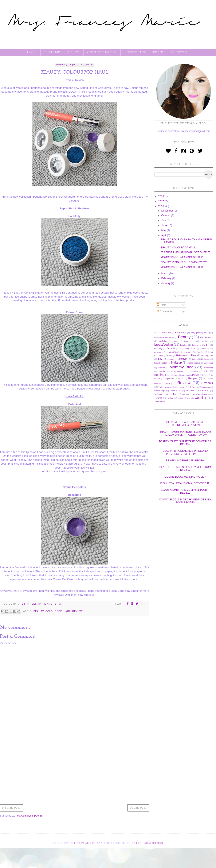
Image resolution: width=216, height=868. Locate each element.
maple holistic (194, 363)
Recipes (193, 378)
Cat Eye (206, 345)
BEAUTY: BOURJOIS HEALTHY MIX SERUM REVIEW (185, 469)
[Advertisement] (74, 770)
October (166, 216)
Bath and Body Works (164, 338)
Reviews (207, 383)
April (164, 235)
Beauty (39, 611)
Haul (67, 611)
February (167, 278)
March (165, 274)
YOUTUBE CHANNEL (102, 52)
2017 (161, 201)
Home (32, 52)
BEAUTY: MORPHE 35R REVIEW (185, 461)
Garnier (200, 352)
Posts (162, 305)
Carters (195, 345)
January (166, 283)
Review (77, 611)
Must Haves (177, 371)
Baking (207, 333)
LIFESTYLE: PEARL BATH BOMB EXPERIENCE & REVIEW (185, 424)
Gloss (170, 355)
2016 (161, 206)
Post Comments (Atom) (29, 816)
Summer (158, 394)
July (164, 220)
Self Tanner (193, 387)
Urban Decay (184, 398)
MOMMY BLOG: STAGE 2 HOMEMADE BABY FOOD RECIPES (185, 501)
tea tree (186, 394)
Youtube (158, 401)
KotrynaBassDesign (148, 843)
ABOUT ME (52, 52)
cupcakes (159, 352)
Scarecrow (179, 387)
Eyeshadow (173, 352)
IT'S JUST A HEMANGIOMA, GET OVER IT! (186, 252)
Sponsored (204, 391)
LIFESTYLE (179, 52)
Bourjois (205, 341)
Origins (185, 375)
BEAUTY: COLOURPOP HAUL (178, 248)
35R (156, 333)
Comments (164, 311)
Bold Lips (189, 341)
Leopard (170, 359)
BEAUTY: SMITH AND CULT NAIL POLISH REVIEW (185, 491)
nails (206, 371)
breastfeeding (164, 345)
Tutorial (158, 398)
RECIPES (159, 52)
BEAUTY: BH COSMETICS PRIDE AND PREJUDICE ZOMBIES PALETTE (185, 452)
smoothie (190, 391)
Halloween (181, 355)
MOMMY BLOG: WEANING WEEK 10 (182, 267)
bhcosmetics (207, 337)
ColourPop (54, 611)
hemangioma (207, 355)
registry (169, 383)
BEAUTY (73, 52)
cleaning (158, 348)
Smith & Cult (176, 391)
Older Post (138, 808)
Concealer (205, 348)
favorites (188, 352)
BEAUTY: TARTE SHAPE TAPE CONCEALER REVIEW (185, 443)
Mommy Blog (181, 367)
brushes (184, 345)
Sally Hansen (165, 387)
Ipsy (160, 359)
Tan (167, 394)
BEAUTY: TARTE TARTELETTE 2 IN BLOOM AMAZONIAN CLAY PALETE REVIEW (185, 433)
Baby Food (181, 333)
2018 (161, 196)
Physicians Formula (174, 378)
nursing (159, 375)
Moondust (208, 368)
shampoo (206, 387)
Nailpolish (193, 371)
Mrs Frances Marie (90, 843)
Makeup (176, 363)
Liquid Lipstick (161, 363)
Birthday (163, 341)
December (167, 211)
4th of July (167, 333)
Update (170, 398)
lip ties (195, 359)
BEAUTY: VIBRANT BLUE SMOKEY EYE (184, 262)
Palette (196, 375)
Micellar (161, 368)
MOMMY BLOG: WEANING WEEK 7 (185, 477)
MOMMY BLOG (135, 52)
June (164, 225)
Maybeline (208, 363)
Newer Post (11, 808)
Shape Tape (160, 391)
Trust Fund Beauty (201, 394)
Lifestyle (182, 359)
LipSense (205, 359)
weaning (201, 398)
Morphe (162, 371)
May (164, 230)
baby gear (195, 333)
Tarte (175, 394)
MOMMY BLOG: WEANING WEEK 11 (182, 257)
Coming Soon (189, 348)
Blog (175, 341)
